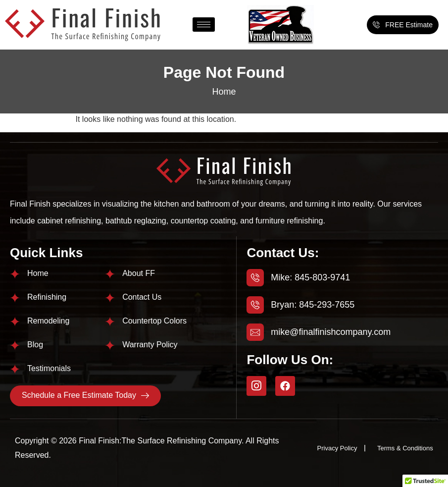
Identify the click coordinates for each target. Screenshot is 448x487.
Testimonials (49, 368)
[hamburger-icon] (204, 25)
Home (224, 92)
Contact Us (142, 297)
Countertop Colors (154, 321)
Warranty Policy (150, 345)
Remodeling (48, 321)
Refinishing (47, 297)
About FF (139, 273)
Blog (35, 345)
